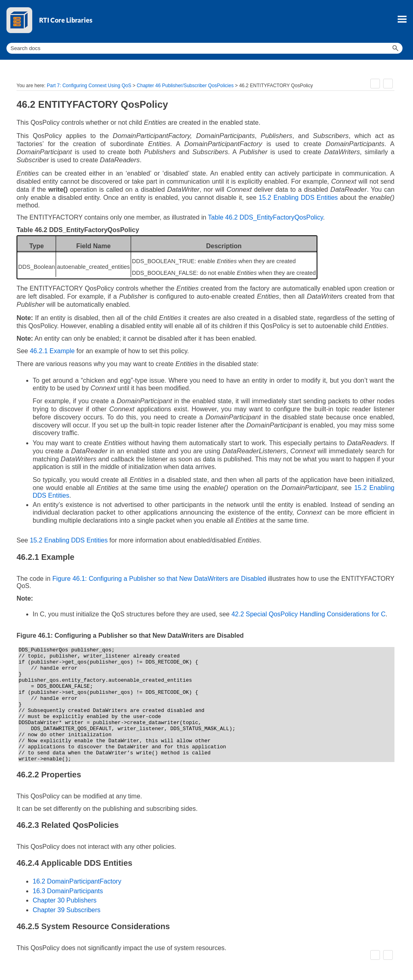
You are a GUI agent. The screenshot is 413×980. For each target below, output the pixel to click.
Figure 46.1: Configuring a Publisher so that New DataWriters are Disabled (159, 579)
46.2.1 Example (52, 351)
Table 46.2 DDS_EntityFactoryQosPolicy (266, 217)
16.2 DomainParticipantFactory (77, 881)
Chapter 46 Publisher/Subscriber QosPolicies (185, 86)
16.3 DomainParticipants (68, 891)
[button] (395, 48)
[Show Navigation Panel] (402, 19)
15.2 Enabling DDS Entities (298, 198)
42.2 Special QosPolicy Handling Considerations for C (309, 614)
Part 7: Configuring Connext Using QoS (89, 86)
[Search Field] (204, 48)
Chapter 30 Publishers (65, 900)
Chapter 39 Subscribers (67, 910)
